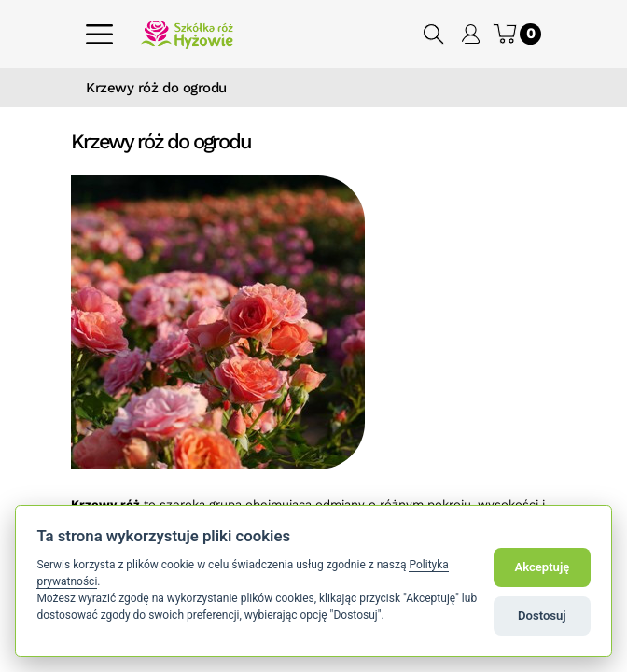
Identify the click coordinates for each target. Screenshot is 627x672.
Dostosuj (542, 616)
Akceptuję (542, 567)
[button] (434, 34)
